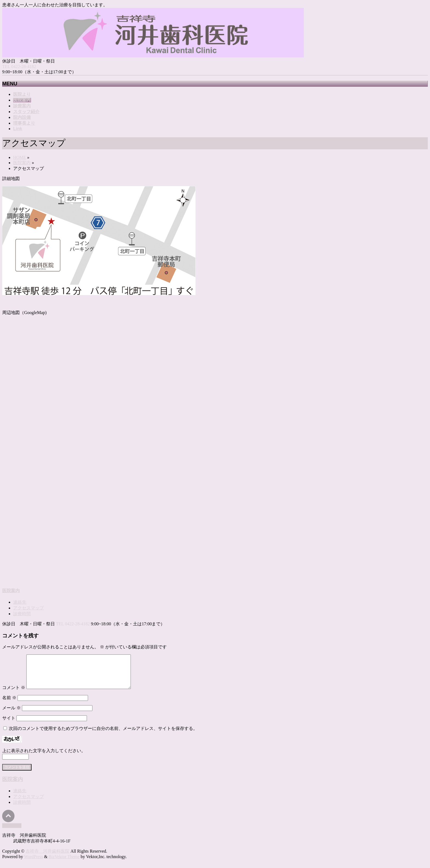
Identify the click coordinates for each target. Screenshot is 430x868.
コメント (14, 694)
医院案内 (22, 163)
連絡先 (20, 602)
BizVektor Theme (64, 863)
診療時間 (22, 614)
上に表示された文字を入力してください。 (44, 757)
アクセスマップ (29, 608)
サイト (9, 725)
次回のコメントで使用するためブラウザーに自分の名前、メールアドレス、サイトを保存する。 (103, 735)
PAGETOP (12, 832)
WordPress (34, 863)
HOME (20, 157)
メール (12, 714)
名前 (9, 704)
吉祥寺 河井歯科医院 (47, 858)
